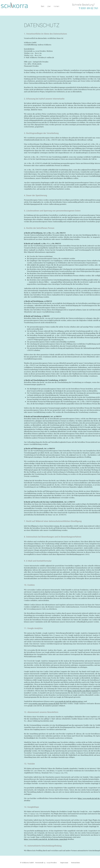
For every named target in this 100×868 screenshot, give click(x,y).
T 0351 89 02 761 (88, 8)
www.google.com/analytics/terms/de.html (44, 703)
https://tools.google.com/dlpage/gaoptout (83, 691)
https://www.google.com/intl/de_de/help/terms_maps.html (46, 839)
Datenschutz (76, 863)
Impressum (64, 863)
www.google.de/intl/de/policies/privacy (69, 701)
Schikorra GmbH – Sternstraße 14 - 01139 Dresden (39, 863)
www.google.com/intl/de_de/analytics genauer (41, 706)
